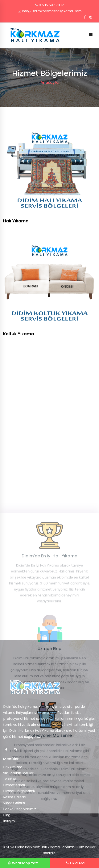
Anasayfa (50, 82)
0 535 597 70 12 (51, 5)
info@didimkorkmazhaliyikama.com (52, 11)
